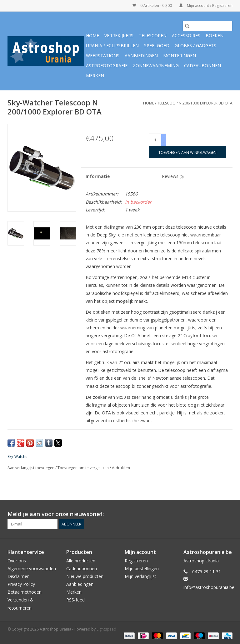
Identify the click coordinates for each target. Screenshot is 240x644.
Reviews (173, 176)
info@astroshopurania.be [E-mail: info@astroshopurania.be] (209, 587)
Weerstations (103, 56)
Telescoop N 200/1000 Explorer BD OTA (195, 103)
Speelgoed (157, 46)
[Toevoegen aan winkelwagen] (187, 152)
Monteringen (180, 56)
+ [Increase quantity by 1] (164, 137)
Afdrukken (121, 468)
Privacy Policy (21, 584)
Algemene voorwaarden (32, 568)
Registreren (136, 561)
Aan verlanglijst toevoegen (31, 468)
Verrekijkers (119, 35)
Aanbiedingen (141, 56)
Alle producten (81, 561)
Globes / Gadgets (195, 46)
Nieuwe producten (85, 576)
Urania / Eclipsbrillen (112, 46)
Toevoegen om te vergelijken (84, 468)
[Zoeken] (207, 26)
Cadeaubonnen (202, 66)
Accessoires (186, 35)
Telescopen (153, 35)
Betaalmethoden (25, 592)
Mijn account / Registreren (206, 5)
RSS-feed (75, 600)
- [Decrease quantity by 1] (164, 142)
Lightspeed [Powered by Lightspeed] (106, 629)
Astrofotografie (107, 66)
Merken (95, 76)
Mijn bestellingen (142, 568)
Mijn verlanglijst (140, 576)
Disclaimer (18, 576)
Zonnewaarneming (156, 66)
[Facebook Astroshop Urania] (227, 514)
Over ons (17, 561)
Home (92, 35)
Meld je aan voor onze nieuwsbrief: (56, 514)
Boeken (215, 35)
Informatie (98, 176)
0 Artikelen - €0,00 (153, 5)
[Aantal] (155, 140)
